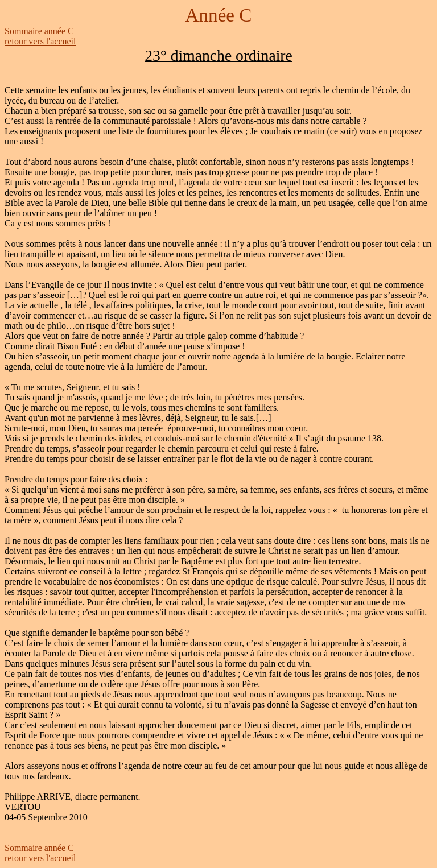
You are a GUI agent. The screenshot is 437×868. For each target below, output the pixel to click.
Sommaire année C (39, 31)
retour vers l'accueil (40, 41)
